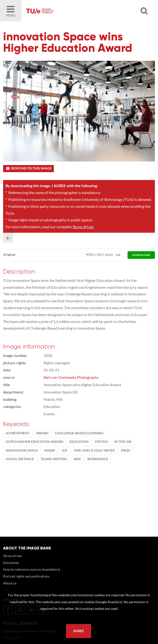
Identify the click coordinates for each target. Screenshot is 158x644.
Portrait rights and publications (26, 576)
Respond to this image (28, 168)
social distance (20, 459)
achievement (18, 433)
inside (50, 450)
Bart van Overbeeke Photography (71, 377)
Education (79, 442)
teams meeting (54, 459)
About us (10, 583)
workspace (98, 459)
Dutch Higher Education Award (34, 442)
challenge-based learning (79, 433)
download (141, 255)
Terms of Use (83, 227)
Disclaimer (11, 563)
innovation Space (22, 450)
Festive (102, 442)
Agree (79, 631)
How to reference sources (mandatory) (32, 569)
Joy (64, 450)
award (42, 433)
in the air (123, 442)
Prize (126, 450)
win (77, 459)
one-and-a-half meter (94, 450)
